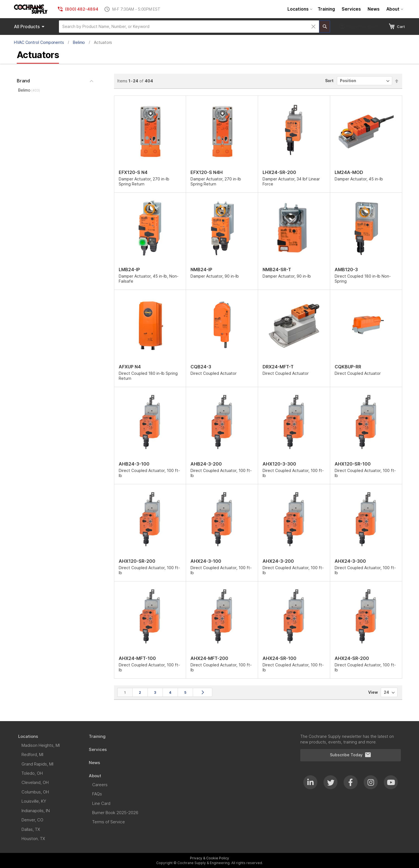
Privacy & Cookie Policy (209, 858)
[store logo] (31, 9)
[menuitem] (299, 9)
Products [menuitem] (30, 27)
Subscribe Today (351, 755)
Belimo (79, 42)
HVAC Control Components (39, 42)
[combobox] (189, 27)
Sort (329, 81)
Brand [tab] (23, 81)
